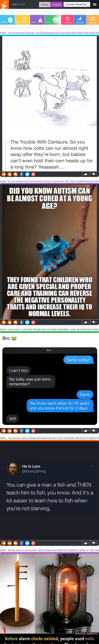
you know (69, 438)
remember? (64, 329)
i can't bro (27, 329)
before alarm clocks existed (22, 550)
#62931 (3, 438)
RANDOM (93, 20)
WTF (21, 20)
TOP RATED (67, 20)
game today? (14, 329)
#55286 (3, 33)
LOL (52, 20)
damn (73, 329)
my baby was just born (45, 329)
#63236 (3, 329)
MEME (7, 20)
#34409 (3, 181)
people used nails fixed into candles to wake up (63, 550)
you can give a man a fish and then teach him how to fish (36, 438)
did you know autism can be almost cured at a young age (36, 181)
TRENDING (80, 20)
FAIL (37, 20)
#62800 (3, 550)
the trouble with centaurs (21, 33)
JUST (18, 4)
